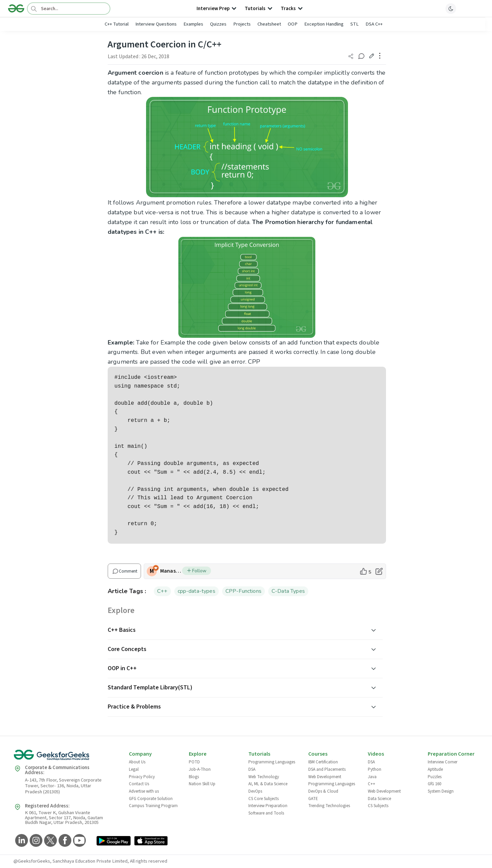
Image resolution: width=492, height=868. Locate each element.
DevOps (255, 791)
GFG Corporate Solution (151, 799)
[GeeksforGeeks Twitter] (50, 841)
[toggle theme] (451, 8)
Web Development (325, 777)
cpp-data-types (197, 591)
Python (375, 769)
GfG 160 (434, 784)
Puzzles (435, 777)
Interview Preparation (268, 806)
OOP (293, 24)
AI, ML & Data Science (268, 784)
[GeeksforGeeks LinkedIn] (21, 841)
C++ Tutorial (117, 24)
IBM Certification (323, 762)
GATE (313, 799)
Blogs (194, 777)
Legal (134, 769)
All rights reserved (149, 861)
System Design (441, 791)
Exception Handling (324, 24)
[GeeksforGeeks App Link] (114, 842)
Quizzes (218, 24)
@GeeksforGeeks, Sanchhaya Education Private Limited (71, 861)
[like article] (365, 571)
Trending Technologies (329, 806)
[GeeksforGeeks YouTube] (79, 841)
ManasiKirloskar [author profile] (171, 571)
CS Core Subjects (263, 799)
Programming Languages (272, 762)
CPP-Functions (243, 591)
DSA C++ (374, 24)
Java (372, 777)
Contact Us (139, 784)
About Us (137, 762)
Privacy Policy (142, 777)
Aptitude (435, 769)
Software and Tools (266, 813)
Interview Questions (156, 24)
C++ (162, 591)
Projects (242, 24)
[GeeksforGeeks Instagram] (35, 841)
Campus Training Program (153, 806)
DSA (252, 769)
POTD (194, 762)
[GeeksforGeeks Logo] (66, 757)
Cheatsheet (269, 24)
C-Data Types (288, 591)
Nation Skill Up (202, 784)
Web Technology (264, 777)
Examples (193, 24)
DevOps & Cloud (323, 791)
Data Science (379, 799)
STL (355, 24)
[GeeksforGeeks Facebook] (64, 841)
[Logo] (16, 8)
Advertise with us (144, 791)
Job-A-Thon (200, 769)
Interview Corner (443, 762)
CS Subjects (378, 806)
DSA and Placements (327, 769)
